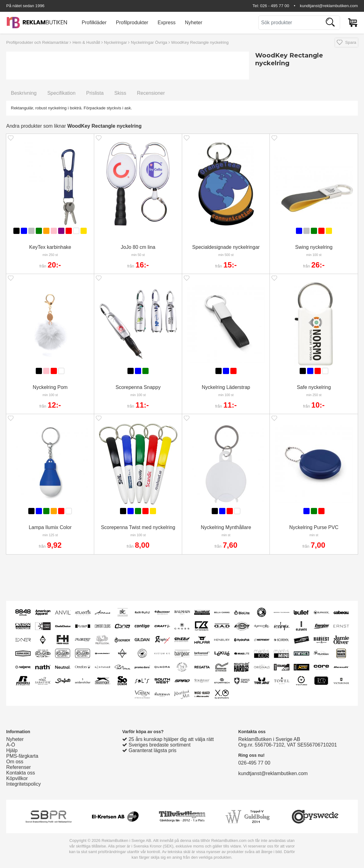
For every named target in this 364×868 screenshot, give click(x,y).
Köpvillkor (17, 778)
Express (167, 23)
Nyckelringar (115, 42)
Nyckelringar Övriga (149, 42)
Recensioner (151, 93)
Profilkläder (94, 23)
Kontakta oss (21, 773)
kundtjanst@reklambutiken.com (329, 6)
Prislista (95, 93)
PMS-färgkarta (22, 756)
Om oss (15, 762)
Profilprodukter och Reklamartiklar (37, 42)
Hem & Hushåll (86, 42)
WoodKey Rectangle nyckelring (200, 42)
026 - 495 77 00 (275, 6)
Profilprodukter (132, 23)
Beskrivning (24, 93)
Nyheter (194, 23)
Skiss (120, 93)
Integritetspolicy (23, 784)
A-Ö (11, 745)
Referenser (18, 767)
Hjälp (12, 750)
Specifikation (61, 93)
